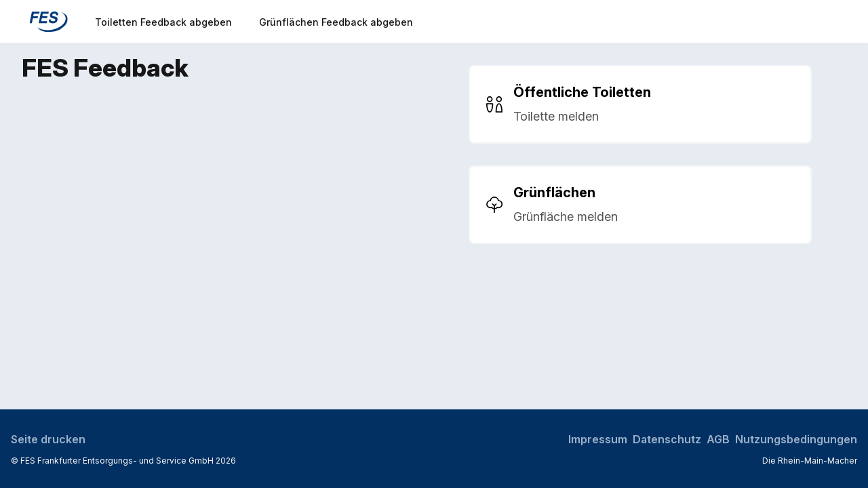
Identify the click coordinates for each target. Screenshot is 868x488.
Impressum (598, 439)
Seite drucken (48, 439)
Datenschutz (667, 439)
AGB (718, 439)
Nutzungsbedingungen (796, 439)
